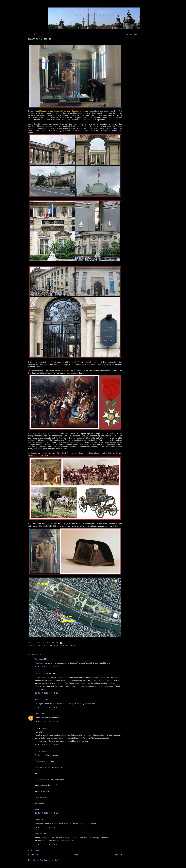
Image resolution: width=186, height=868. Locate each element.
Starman (38, 659)
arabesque (39, 834)
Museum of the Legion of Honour (52, 645)
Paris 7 (72, 645)
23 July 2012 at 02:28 (46, 693)
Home (75, 855)
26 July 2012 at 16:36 (46, 844)
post (56, 126)
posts (74, 373)
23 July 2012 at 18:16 (46, 813)
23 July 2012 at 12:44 (46, 745)
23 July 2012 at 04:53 (46, 707)
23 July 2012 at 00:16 (46, 667)
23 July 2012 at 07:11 (46, 722)
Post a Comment (35, 851)
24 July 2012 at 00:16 (46, 827)
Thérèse (38, 714)
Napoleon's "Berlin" (41, 39)
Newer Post (33, 855)
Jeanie (37, 819)
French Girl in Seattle (44, 673)
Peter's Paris (94, 12)
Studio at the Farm (42, 699)
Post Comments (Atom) (49, 860)
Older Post (117, 855)
